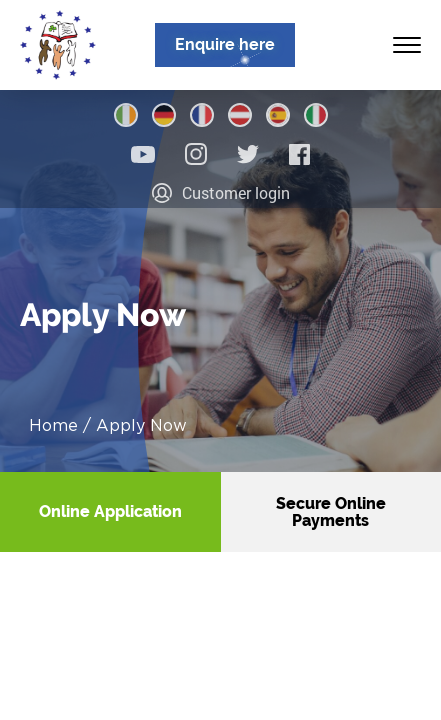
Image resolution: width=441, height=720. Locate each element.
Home (53, 425)
